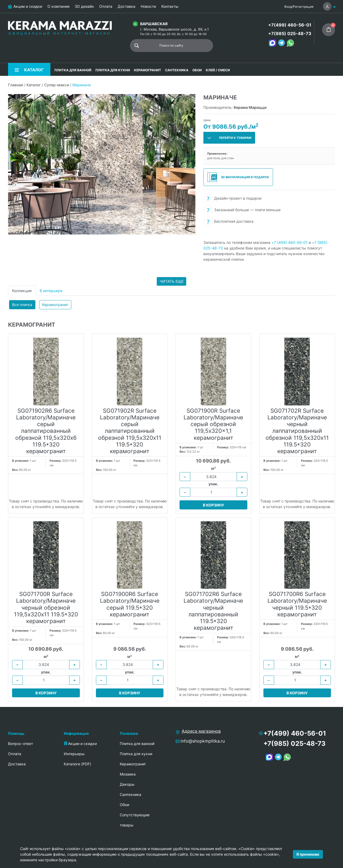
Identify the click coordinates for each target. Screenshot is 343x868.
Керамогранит (55, 305)
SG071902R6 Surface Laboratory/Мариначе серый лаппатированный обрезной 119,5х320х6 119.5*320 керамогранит (46, 431)
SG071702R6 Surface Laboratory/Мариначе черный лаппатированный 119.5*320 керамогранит (213, 611)
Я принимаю (308, 854)
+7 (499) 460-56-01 (290, 242)
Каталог (34, 85)
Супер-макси (57, 85)
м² (213, 468)
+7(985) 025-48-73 (290, 33)
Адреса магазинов (201, 731)
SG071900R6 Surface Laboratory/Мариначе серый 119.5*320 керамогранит (130, 604)
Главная (16, 85)
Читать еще (172, 281)
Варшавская (154, 24)
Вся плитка (22, 305)
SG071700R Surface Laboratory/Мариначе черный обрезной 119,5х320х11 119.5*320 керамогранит (46, 608)
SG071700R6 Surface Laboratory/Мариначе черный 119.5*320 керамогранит (297, 604)
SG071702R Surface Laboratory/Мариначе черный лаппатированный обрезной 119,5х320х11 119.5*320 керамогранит (297, 431)
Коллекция (22, 291)
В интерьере (51, 291)
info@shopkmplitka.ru (203, 741)
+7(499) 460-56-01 (290, 25)
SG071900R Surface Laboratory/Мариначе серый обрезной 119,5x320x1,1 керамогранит (213, 424)
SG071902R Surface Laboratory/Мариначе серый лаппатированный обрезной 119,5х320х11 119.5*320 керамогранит (130, 431)
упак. (213, 484)
